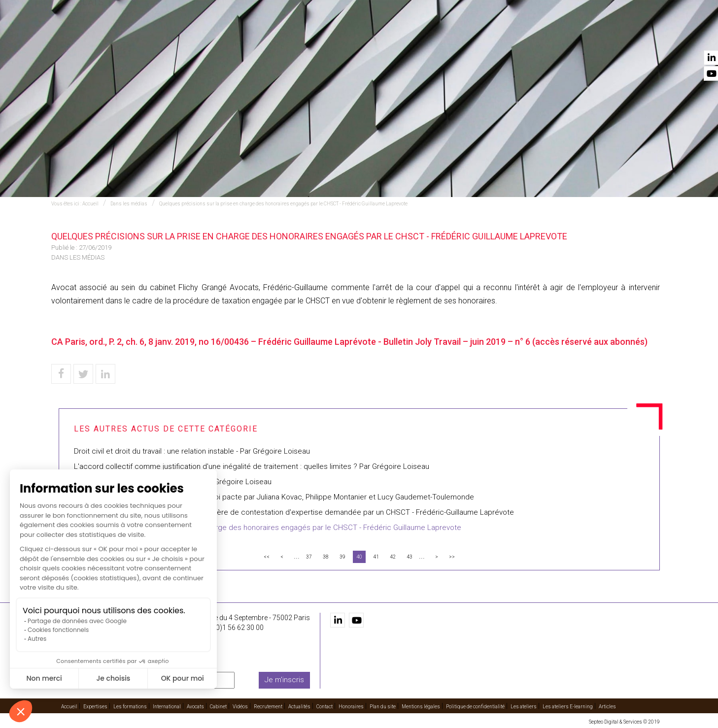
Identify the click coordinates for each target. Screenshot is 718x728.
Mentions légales (421, 707)
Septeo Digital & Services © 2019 (624, 722)
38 (326, 557)
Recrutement (541, 35)
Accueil (195, 35)
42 (393, 557)
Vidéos (493, 35)
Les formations (298, 35)
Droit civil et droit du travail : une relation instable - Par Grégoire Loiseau (192, 451)
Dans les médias (129, 204)
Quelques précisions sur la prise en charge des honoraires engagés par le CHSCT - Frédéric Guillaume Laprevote (283, 204)
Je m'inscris (284, 680)
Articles (607, 707)
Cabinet (457, 35)
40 (359, 557)
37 (309, 557)
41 (376, 557)
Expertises (239, 35)
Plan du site (383, 707)
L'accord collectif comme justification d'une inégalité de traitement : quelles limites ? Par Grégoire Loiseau (252, 466)
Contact (644, 35)
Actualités (597, 35)
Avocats (416, 35)
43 (410, 557)
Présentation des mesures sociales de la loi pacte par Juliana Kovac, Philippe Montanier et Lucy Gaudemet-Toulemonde (274, 497)
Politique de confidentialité (475, 707)
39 (342, 557)
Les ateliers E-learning (568, 707)
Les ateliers (524, 707)
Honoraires (351, 707)
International (363, 35)
